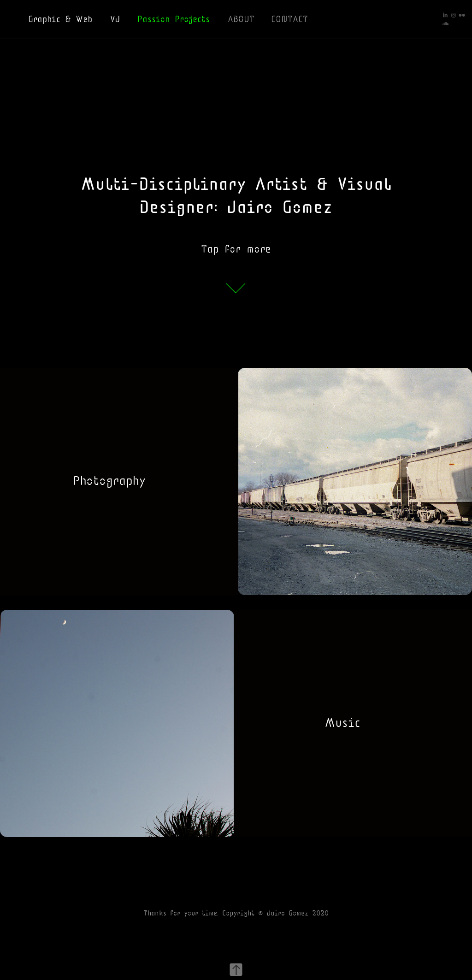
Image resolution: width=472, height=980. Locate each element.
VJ (115, 19)
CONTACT (289, 19)
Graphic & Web (60, 19)
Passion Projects (174, 19)
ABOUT (241, 19)
